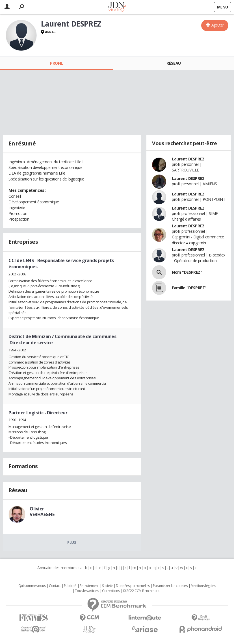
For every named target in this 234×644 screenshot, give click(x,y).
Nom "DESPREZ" (187, 272)
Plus (72, 542)
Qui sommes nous (32, 586)
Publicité (70, 586)
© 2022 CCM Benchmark (141, 591)
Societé (107, 586)
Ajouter (218, 25)
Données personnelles (133, 586)
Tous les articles (87, 591)
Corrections (111, 591)
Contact (55, 586)
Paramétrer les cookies (170, 586)
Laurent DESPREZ (188, 159)
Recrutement (89, 586)
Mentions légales (203, 586)
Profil (56, 63)
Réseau (174, 63)
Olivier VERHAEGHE (42, 512)
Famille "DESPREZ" (189, 288)
